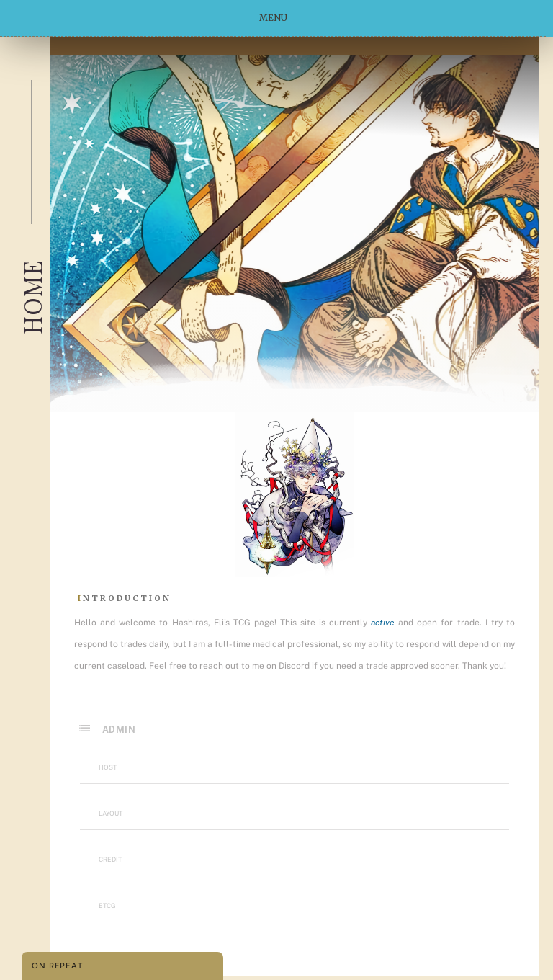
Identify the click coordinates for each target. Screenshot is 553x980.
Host (108, 767)
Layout (111, 813)
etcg (107, 905)
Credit (110, 859)
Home (32, 297)
